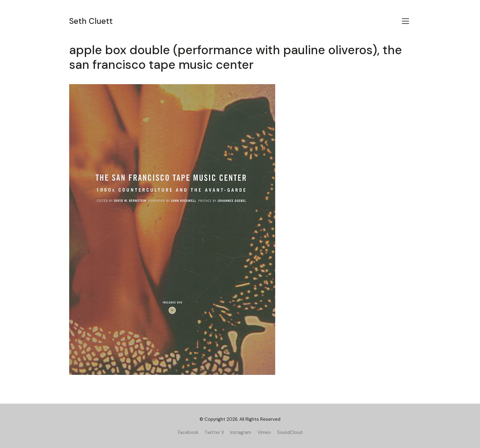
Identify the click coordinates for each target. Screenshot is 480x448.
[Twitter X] (214, 432)
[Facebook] (188, 432)
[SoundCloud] (290, 432)
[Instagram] (241, 432)
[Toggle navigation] (405, 21)
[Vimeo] (264, 432)
